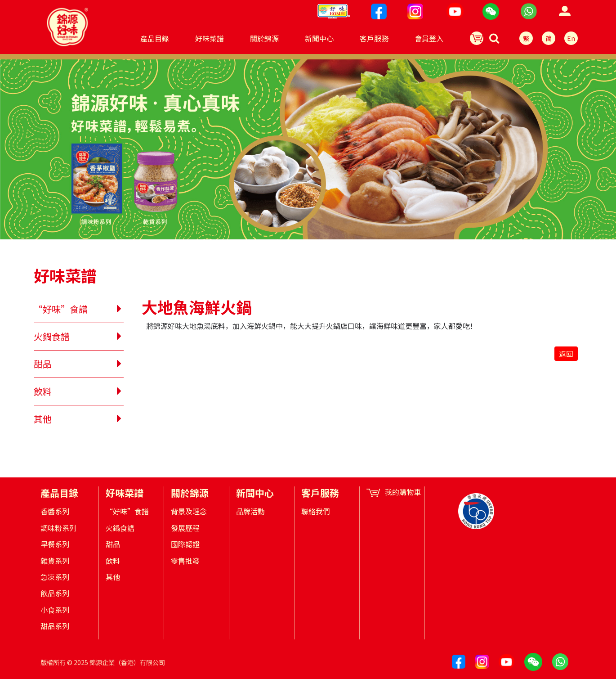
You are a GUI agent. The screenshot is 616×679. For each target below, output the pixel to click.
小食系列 (55, 610)
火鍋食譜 (52, 336)
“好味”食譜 (61, 309)
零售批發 (185, 561)
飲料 (43, 391)
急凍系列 (55, 577)
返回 (566, 354)
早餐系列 (55, 544)
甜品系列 (55, 626)
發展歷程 (185, 528)
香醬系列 (55, 511)
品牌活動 (250, 511)
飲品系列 (55, 593)
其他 (43, 419)
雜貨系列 (55, 561)
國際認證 (185, 544)
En (571, 38)
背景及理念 (189, 511)
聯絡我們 (316, 511)
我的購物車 (394, 492)
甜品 (43, 364)
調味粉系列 (58, 528)
